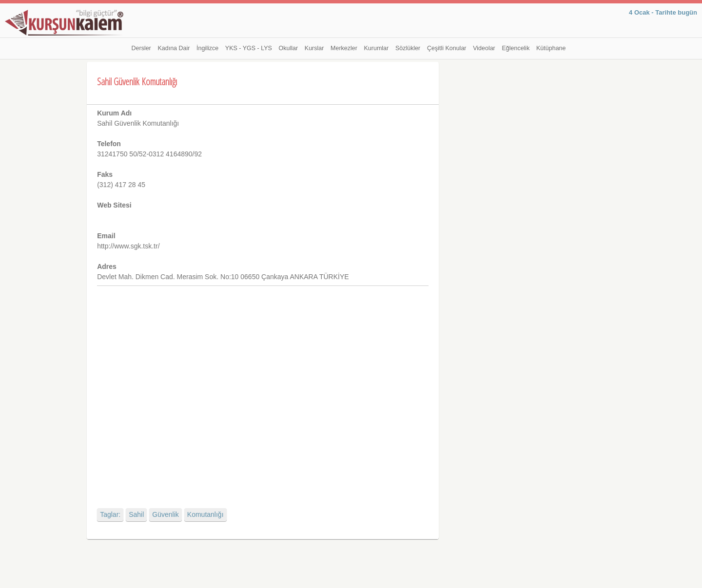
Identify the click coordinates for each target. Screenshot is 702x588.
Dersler (141, 48)
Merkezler (344, 48)
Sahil (136, 514)
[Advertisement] (263, 389)
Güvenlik (165, 514)
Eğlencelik (516, 48)
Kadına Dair (174, 48)
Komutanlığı (205, 514)
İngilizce (207, 48)
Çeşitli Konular (447, 48)
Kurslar (314, 48)
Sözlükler (408, 48)
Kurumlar (377, 48)
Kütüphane (551, 48)
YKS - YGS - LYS (249, 48)
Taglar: (110, 514)
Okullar (289, 48)
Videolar (484, 48)
